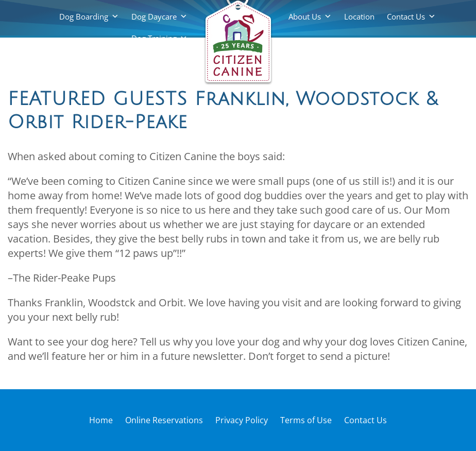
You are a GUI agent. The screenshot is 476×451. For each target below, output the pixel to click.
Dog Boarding (84, 16)
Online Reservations (164, 420)
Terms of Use (306, 420)
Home (101, 420)
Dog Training (154, 38)
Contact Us (406, 16)
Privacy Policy (242, 420)
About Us (305, 16)
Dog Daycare (154, 16)
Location (359, 16)
